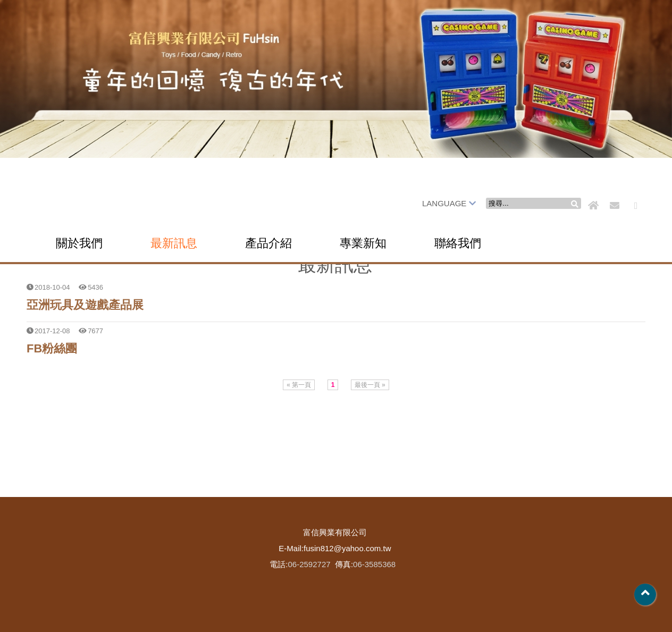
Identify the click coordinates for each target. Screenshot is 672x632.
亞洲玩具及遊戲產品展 (85, 305)
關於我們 (79, 243)
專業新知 (363, 243)
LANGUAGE (449, 203)
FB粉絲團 (52, 348)
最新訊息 (174, 243)
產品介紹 (268, 243)
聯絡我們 (458, 243)
